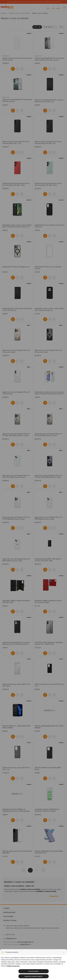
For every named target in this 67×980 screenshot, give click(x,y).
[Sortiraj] (50, 27)
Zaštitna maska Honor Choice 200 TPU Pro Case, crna (16, 769)
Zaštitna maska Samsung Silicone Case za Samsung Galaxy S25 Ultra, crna (48, 143)
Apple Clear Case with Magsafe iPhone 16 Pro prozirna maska (16, 351)
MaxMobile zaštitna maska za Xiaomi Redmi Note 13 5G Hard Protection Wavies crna (17, 226)
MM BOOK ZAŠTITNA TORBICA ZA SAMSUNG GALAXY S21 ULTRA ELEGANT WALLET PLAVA (16, 810)
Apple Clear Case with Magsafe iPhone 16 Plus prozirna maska (48, 351)
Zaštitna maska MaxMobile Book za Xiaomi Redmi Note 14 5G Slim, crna (49, 101)
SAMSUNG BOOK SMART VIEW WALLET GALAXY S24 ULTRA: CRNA (48, 560)
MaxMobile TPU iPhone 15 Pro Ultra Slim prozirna (48, 268)
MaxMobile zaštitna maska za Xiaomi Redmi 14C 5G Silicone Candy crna (49, 310)
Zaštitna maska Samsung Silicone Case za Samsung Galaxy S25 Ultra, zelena (48, 184)
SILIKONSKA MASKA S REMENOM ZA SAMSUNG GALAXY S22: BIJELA (47, 810)
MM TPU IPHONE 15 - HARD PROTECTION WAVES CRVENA (16, 727)
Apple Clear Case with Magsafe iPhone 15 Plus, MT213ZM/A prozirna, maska (16, 477)
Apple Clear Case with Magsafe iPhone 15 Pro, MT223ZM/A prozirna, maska (48, 435)
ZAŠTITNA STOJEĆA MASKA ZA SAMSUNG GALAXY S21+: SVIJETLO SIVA (49, 644)
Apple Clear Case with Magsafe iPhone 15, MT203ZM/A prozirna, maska (49, 518)
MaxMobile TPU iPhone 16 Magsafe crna (16, 267)
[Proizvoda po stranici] (62, 27)
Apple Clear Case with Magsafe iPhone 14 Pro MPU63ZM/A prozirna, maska (16, 518)
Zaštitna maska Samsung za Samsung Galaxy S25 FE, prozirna (17, 59)
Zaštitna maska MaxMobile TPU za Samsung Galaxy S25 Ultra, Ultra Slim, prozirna (49, 59)
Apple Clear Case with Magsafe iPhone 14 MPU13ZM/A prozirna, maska (16, 560)
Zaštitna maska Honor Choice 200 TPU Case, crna (49, 685)
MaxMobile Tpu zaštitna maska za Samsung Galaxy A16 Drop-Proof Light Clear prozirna (49, 393)
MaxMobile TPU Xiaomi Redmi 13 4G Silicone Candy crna (50, 226)
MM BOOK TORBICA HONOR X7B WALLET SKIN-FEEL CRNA (16, 602)
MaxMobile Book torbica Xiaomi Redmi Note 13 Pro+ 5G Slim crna (17, 310)
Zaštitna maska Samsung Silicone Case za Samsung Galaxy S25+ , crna (16, 143)
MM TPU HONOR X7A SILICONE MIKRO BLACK (48, 769)
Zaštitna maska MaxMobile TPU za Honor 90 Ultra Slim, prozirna (17, 101)
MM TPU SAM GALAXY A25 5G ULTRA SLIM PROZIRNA (17, 852)
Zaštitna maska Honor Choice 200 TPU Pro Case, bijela (16, 685)
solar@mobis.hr (25, 945)
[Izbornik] (64, 7)
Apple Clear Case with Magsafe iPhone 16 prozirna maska (16, 393)
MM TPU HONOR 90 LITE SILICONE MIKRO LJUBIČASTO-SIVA (49, 852)
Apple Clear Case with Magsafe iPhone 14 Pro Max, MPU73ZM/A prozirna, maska (48, 477)
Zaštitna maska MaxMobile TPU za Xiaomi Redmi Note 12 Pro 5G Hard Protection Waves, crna (16, 644)
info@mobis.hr (11, 939)
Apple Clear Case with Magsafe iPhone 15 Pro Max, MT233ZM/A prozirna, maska (16, 435)
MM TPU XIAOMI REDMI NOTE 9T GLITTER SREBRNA (49, 727)
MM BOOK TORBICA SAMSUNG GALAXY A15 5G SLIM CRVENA (48, 602)
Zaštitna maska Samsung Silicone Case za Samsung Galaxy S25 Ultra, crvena (16, 184)
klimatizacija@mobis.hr (25, 942)
